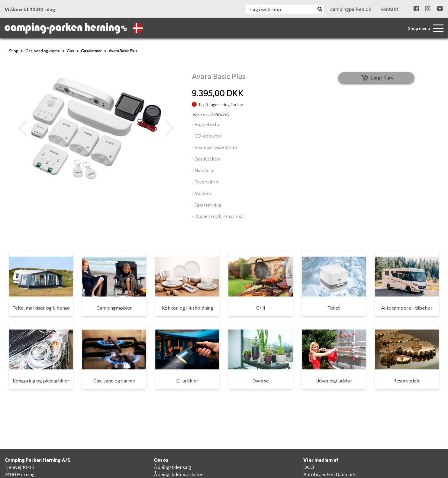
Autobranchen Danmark (330, 474)
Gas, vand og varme (43, 51)
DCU (309, 467)
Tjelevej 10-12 (19, 467)
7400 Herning (20, 474)
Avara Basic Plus (123, 51)
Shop (14, 51)
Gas (70, 51)
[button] (22, 128)
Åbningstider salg (172, 467)
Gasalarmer (91, 51)
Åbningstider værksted (179, 474)
